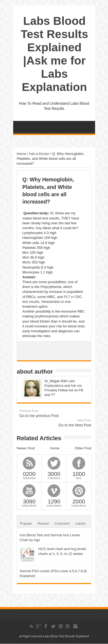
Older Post (83, 448)
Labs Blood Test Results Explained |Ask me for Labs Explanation (54, 54)
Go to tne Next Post (58, 423)
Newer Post (26, 448)
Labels (80, 523)
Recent (43, 523)
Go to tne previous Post (52, 413)
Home (21, 154)
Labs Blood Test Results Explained (66, 636)
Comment (62, 523)
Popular (26, 523)
